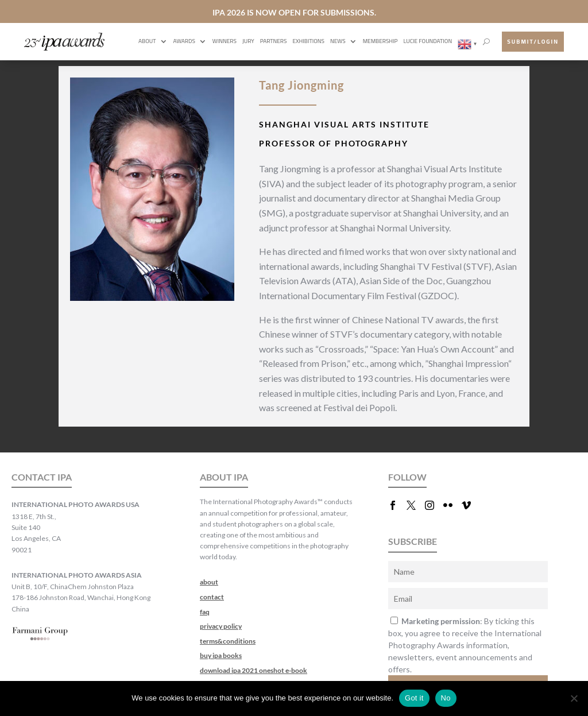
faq (205, 612)
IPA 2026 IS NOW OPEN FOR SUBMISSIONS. (294, 12)
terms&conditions (228, 641)
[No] (574, 698)
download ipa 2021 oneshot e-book (254, 670)
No (446, 698)
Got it (414, 698)
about (209, 582)
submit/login (533, 42)
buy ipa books (221, 655)
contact (212, 597)
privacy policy (221, 626)
